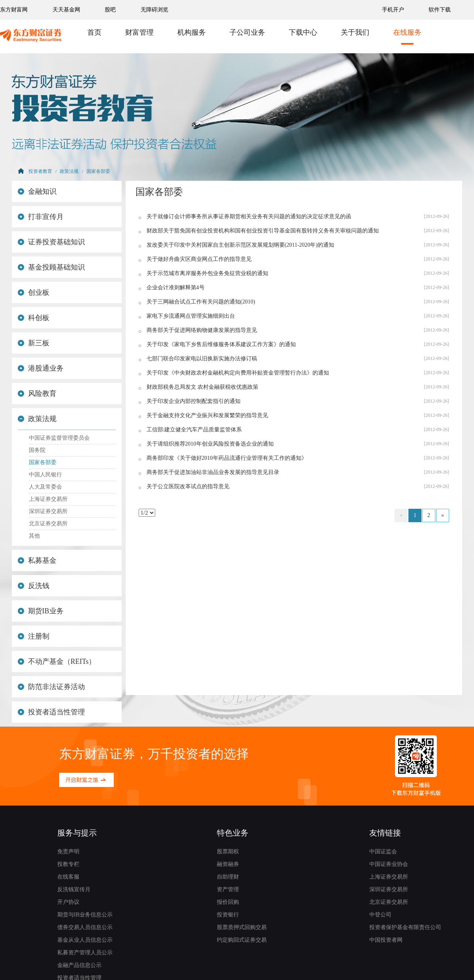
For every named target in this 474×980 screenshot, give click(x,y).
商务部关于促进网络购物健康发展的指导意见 (202, 330)
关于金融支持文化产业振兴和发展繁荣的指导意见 (207, 415)
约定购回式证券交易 (242, 940)
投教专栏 (68, 864)
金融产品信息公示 (79, 965)
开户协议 (68, 902)
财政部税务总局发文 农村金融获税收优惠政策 (203, 387)
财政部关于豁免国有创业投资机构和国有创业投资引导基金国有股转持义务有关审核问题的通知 (263, 231)
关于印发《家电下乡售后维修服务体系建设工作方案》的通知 (221, 344)
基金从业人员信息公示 (85, 940)
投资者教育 (40, 171)
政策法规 (69, 171)
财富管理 (139, 32)
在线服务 (407, 32)
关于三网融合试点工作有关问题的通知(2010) (201, 302)
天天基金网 (66, 10)
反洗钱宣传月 (74, 889)
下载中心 (303, 32)
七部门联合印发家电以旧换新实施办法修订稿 (202, 359)
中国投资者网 (386, 940)
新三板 (34, 343)
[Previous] (401, 515)
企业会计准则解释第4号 (176, 288)
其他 (34, 536)
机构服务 (192, 32)
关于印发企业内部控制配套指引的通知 (194, 401)
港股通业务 (41, 368)
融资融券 (228, 864)
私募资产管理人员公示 (85, 953)
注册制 (34, 636)
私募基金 (37, 560)
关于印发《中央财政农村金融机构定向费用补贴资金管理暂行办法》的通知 (238, 373)
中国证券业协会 (389, 864)
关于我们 (355, 32)
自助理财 (228, 877)
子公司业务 (247, 32)
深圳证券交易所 (48, 511)
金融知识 (37, 191)
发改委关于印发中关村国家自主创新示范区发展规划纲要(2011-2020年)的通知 (240, 245)
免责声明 (68, 852)
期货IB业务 (41, 611)
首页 (94, 32)
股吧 (110, 10)
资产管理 (228, 889)
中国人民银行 (45, 475)
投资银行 (228, 915)
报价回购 (228, 902)
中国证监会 (383, 852)
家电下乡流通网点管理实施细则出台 (191, 316)
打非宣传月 (41, 217)
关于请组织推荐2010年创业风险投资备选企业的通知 (210, 444)
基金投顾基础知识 (51, 267)
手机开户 (394, 10)
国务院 (37, 450)
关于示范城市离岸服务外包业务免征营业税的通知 (207, 273)
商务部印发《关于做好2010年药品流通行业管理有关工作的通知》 (227, 458)
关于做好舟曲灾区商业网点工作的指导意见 (199, 259)
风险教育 (37, 393)
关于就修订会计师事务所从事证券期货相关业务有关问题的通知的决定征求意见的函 (249, 216)
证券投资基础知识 (51, 242)
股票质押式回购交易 (242, 927)
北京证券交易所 (48, 524)
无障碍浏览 (154, 10)
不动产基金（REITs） (57, 661)
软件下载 (440, 10)
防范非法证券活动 (51, 687)
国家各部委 (98, 171)
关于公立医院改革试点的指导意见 (188, 486)
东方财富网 (14, 10)
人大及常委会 (45, 487)
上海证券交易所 (48, 499)
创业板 (34, 292)
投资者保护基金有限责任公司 (405, 927)
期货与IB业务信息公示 (85, 915)
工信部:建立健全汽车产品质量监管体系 (194, 430)
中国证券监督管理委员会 (59, 438)
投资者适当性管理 (51, 712)
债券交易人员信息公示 (85, 927)
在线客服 (68, 877)
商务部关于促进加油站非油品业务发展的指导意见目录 (213, 472)
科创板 (34, 318)
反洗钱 (34, 586)
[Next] (443, 515)
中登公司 (380, 915)
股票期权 (228, 852)
